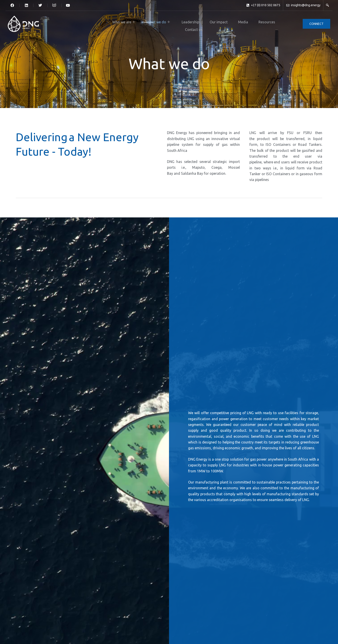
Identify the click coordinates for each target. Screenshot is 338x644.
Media (197, 21)
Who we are (93, 21)
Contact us (241, 21)
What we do (124, 21)
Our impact (176, 21)
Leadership (152, 21)
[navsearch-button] (327, 5)
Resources (217, 21)
